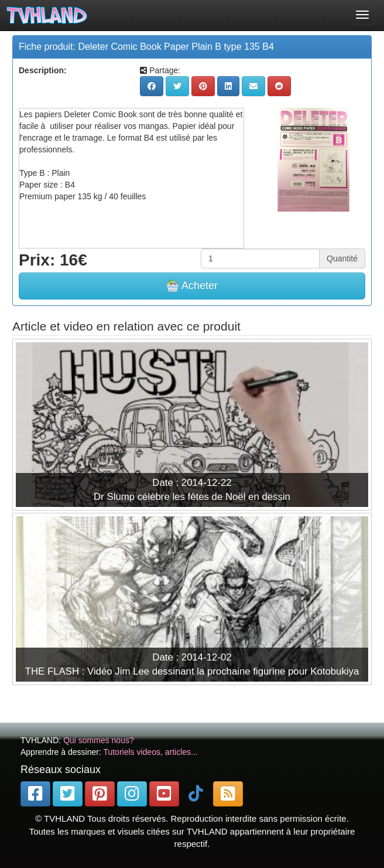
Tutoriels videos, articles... (150, 752)
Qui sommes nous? (99, 740)
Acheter (192, 286)
